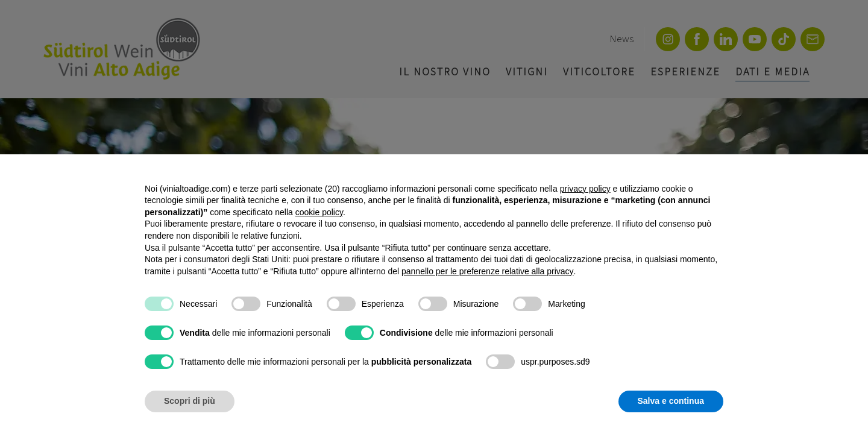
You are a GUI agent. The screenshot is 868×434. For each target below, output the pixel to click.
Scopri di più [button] (190, 401)
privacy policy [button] (585, 189)
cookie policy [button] (319, 212)
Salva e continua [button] (671, 401)
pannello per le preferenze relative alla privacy (488, 271)
